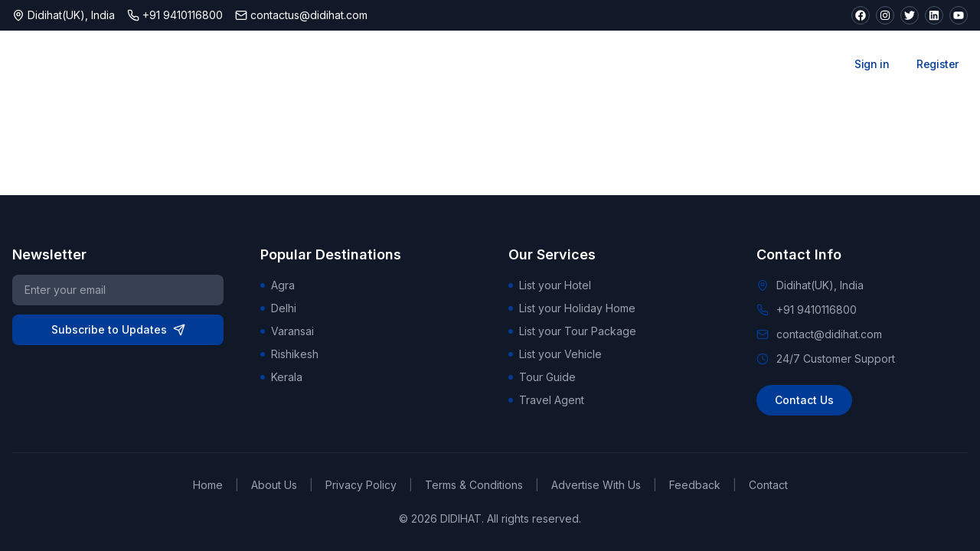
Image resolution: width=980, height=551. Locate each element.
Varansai (287, 331)
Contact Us (804, 400)
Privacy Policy (361, 485)
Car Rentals (719, 64)
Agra (278, 285)
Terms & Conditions (474, 485)
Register (938, 64)
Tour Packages (605, 64)
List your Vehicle (555, 354)
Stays (402, 64)
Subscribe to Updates (118, 329)
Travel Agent (546, 400)
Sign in (872, 64)
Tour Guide (542, 377)
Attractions (490, 64)
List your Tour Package (572, 331)
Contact (768, 485)
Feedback (695, 485)
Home (208, 485)
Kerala (281, 377)
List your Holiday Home (572, 308)
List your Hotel (550, 285)
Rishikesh (289, 354)
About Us (274, 485)
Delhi (278, 308)
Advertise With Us (596, 485)
